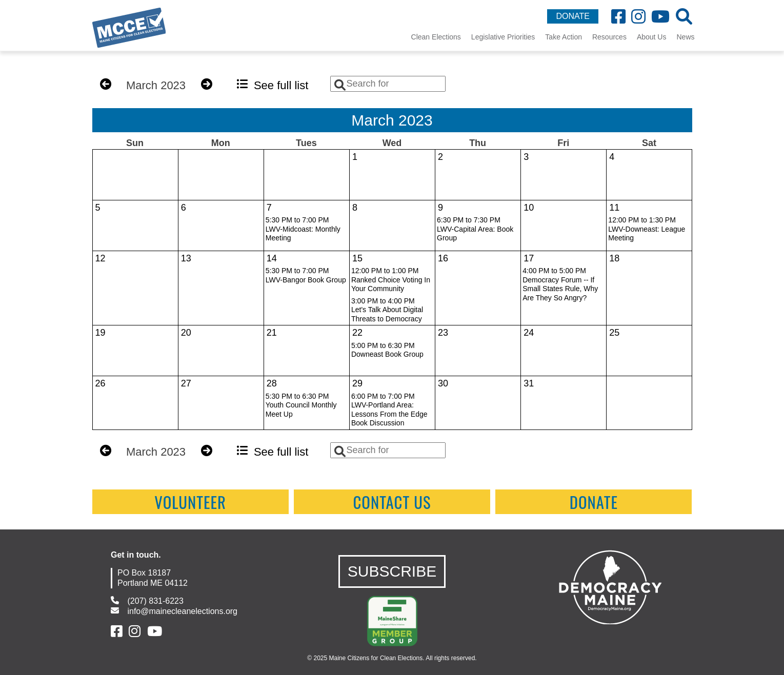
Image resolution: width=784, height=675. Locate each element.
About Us (652, 37)
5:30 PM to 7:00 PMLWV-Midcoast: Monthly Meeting (303, 229)
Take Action (564, 37)
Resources (609, 37)
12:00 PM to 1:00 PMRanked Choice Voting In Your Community (391, 280)
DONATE (572, 16)
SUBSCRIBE (392, 571)
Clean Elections (436, 37)
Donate (594, 502)
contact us (392, 502)
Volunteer (190, 502)
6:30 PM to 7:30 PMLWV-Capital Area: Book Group (475, 229)
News (685, 37)
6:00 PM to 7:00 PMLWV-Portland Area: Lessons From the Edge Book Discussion (389, 410)
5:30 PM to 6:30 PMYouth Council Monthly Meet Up (301, 405)
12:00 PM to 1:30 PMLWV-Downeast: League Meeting (647, 229)
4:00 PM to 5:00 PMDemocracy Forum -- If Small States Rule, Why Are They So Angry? (560, 284)
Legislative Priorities (503, 37)
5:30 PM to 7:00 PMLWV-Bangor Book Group (306, 275)
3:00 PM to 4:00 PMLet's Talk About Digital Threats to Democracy (387, 310)
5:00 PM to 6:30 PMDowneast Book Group (387, 350)
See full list (273, 85)
